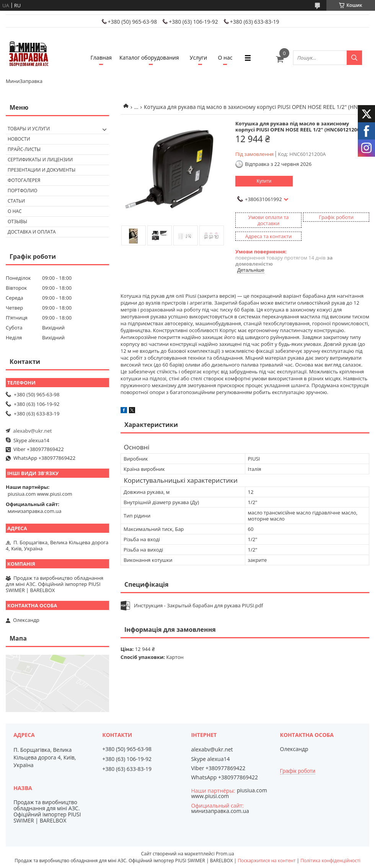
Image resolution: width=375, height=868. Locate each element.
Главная (101, 58)
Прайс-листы (24, 149)
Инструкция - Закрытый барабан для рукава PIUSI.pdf (198, 605)
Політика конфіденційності (330, 861)
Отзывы (17, 221)
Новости (19, 139)
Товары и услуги (29, 129)
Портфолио (23, 191)
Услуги (198, 58)
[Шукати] (354, 58)
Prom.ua (225, 854)
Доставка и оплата (32, 232)
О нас (225, 58)
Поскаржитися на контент (267, 861)
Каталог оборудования (149, 58)
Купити (264, 181)
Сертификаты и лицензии (40, 160)
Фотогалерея (24, 180)
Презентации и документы (42, 170)
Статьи (16, 201)
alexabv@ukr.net (32, 431)
